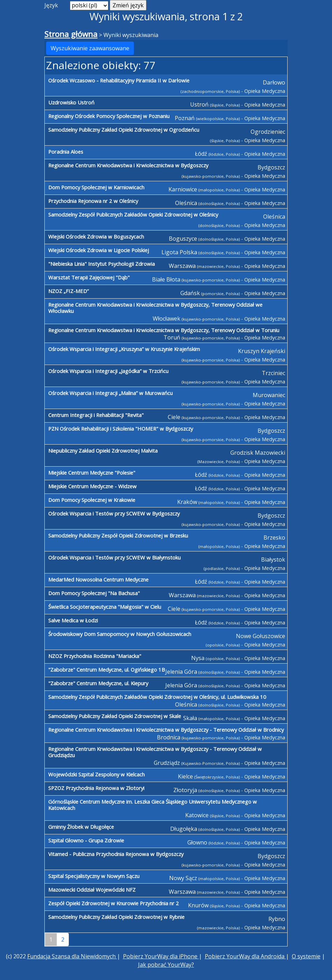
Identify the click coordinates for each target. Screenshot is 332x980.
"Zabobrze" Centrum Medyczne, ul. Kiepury (98, 683)
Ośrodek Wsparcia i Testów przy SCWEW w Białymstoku (114, 557)
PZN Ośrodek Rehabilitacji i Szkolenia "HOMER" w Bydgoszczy (121, 429)
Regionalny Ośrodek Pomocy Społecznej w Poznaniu (109, 116)
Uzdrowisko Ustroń (71, 102)
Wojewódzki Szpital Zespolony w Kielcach (96, 774)
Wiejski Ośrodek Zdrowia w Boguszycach (96, 236)
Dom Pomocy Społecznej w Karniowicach (96, 187)
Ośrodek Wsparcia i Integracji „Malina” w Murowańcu (110, 393)
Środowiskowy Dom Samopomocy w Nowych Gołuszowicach (120, 634)
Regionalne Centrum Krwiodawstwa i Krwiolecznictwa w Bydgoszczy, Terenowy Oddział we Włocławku (155, 308)
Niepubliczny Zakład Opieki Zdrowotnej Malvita (103, 451)
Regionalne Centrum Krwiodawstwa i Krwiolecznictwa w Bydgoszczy (128, 165)
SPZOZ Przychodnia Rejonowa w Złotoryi (96, 788)
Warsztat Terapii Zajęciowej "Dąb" (89, 277)
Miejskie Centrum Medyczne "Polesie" (92, 473)
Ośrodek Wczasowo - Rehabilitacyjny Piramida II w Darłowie (119, 80)
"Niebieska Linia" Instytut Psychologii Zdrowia (102, 264)
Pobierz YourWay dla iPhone (161, 956)
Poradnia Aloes (66, 152)
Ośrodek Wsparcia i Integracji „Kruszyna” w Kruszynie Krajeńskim (124, 349)
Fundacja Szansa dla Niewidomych (72, 956)
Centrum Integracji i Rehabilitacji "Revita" (96, 415)
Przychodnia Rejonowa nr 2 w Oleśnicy (93, 201)
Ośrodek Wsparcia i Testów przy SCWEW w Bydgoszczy (114, 513)
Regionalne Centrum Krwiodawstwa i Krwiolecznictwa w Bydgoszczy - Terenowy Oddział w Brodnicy (166, 730)
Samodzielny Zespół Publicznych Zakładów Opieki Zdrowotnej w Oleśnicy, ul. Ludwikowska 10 (157, 697)
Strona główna (71, 34)
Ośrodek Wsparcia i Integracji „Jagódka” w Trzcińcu (108, 371)
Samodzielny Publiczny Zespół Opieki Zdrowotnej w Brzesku (118, 535)
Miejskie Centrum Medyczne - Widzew (92, 486)
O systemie (306, 956)
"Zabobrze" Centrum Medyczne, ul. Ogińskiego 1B (107, 670)
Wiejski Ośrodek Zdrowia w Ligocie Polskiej (99, 250)
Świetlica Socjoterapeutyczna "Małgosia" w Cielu (105, 607)
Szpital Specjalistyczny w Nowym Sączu (94, 876)
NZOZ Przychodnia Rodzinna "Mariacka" (95, 656)
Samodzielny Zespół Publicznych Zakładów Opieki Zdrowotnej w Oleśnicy (133, 214)
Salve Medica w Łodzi (73, 620)
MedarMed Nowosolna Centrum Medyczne (98, 579)
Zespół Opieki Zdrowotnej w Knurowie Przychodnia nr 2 (114, 903)
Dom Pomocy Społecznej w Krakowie (92, 500)
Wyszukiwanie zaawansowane (90, 48)
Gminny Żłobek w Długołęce (81, 827)
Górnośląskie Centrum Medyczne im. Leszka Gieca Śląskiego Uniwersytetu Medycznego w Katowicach (153, 805)
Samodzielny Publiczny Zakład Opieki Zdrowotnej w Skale (115, 716)
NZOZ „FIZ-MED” (68, 291)
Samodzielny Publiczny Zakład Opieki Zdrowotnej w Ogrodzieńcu (124, 130)
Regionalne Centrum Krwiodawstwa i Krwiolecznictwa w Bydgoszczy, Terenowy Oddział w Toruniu (164, 330)
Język (51, 5)
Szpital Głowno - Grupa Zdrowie (86, 840)
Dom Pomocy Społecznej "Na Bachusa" (94, 593)
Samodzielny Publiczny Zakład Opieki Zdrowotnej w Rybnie (116, 917)
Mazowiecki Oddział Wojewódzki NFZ (92, 890)
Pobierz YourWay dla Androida (245, 956)
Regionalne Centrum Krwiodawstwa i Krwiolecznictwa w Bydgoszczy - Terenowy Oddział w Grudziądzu (155, 752)
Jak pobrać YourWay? (166, 965)
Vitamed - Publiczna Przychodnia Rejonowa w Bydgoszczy (116, 854)
